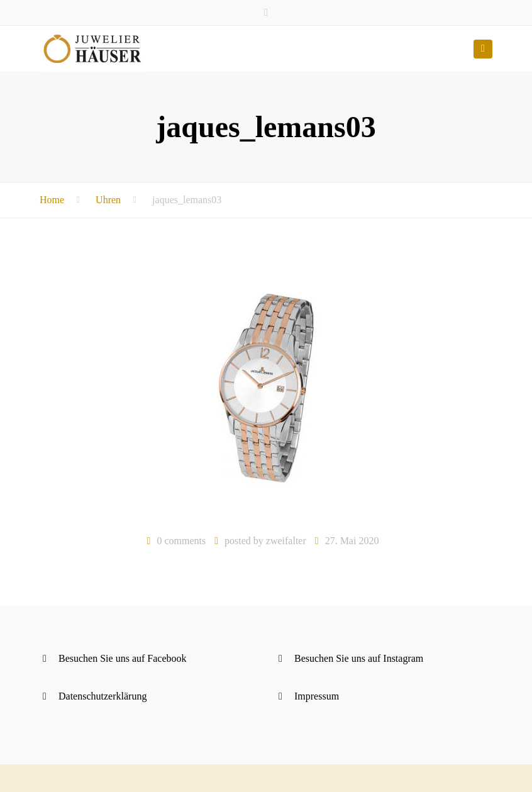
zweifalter (286, 541)
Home (52, 200)
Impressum (317, 696)
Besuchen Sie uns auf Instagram (359, 658)
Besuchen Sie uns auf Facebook (123, 658)
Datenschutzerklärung (103, 696)
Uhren (108, 200)
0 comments (181, 541)
